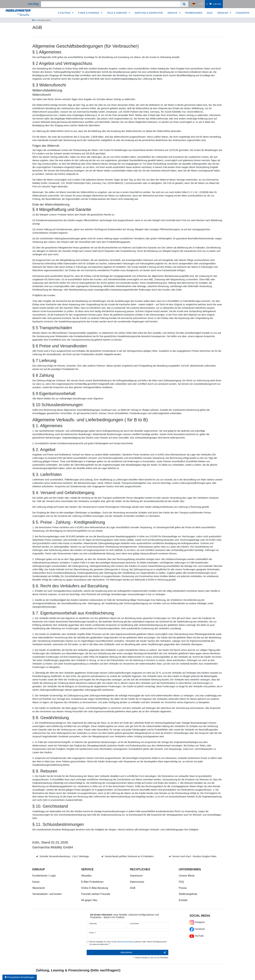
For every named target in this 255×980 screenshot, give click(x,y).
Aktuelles (86, 876)
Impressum (136, 876)
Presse (183, 888)
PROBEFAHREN (194, 13)
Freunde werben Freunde (96, 894)
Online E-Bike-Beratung (95, 888)
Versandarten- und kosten (47, 894)
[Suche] (184, 4)
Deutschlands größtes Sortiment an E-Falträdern (129, 856)
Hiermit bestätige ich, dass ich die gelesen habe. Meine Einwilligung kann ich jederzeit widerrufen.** (128, 943)
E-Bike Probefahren (92, 882)
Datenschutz (137, 882)
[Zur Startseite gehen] (41, 20)
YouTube (197, 936)
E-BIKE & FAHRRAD (89, 13)
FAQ (181, 882)
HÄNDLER (223, 13)
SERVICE (173, 13)
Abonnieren (143, 953)
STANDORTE (243, 13)
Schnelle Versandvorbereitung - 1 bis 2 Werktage (64, 856)
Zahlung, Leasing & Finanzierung (63, 970)
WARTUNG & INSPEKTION (149, 13)
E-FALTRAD (65, 13)
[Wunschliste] (201, 4)
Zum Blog (33, 4)
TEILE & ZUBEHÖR (117, 13)
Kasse (36, 882)
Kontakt (183, 900)
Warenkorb (39, 888)
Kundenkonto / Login (44, 876)
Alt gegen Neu (89, 900)
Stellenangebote (188, 894)
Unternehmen (190, 869)
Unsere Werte (187, 876)
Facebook (197, 929)
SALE (210, 13)
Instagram (197, 922)
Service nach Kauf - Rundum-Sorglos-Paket (194, 856)
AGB (133, 888)
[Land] (194, 4)
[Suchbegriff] (111, 4)
